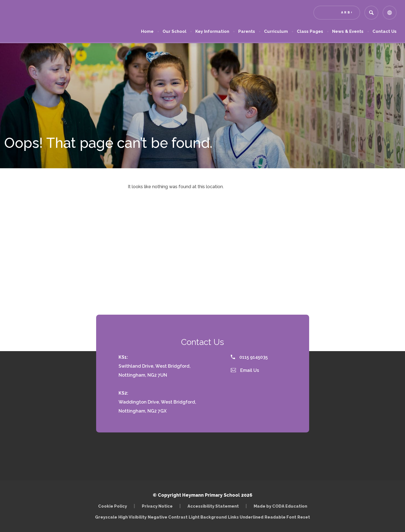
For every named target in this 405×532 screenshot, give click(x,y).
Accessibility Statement (213, 506)
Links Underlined (246, 517)
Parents (247, 31)
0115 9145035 (249, 357)
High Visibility (132, 517)
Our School (174, 31)
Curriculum (276, 31)
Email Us (245, 370)
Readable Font (280, 517)
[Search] (371, 13)
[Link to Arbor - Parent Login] (337, 13)
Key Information (212, 31)
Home (147, 31)
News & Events (348, 31)
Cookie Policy (113, 506)
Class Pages (310, 31)
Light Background (208, 517)
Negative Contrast (168, 517)
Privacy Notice (157, 506)
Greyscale (106, 517)
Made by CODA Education (280, 506)
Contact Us (385, 31)
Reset (304, 517)
